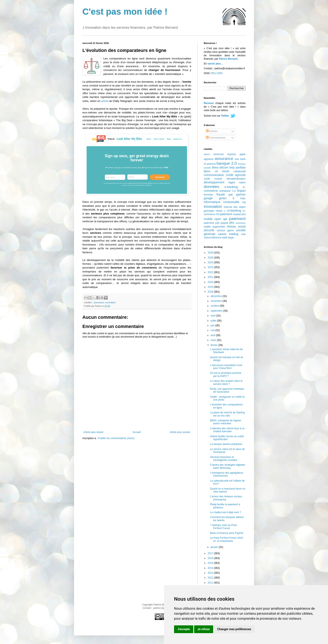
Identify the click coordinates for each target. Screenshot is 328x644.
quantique (241, 223)
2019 (211, 287)
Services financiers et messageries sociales (224, 459)
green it (226, 198)
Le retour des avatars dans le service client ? (226, 382)
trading (234, 234)
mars (214, 340)
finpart (241, 191)
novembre (217, 301)
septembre (217, 311)
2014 (211, 568)
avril (213, 335)
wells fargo (228, 238)
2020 (211, 282)
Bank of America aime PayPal (227, 533)
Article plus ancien (180, 432)
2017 (211, 553)
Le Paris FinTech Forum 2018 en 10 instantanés (226, 539)
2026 (211, 253)
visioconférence (212, 238)
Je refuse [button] (204, 629)
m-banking (234, 211)
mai (213, 330)
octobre (215, 306)
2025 (211, 258)
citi (216, 171)
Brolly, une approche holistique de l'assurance (227, 390)
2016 (211, 558)
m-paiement (224, 214)
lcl (225, 211)
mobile (208, 219)
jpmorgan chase (213, 211)
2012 (211, 578)
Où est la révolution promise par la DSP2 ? (226, 374)
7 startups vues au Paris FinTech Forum (224, 527)
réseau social (236, 226)
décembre (217, 296)
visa (243, 234)
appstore (209, 159)
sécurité (209, 230)
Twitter (225, 116)
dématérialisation (236, 179)
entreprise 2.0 (227, 191)
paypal (224, 223)
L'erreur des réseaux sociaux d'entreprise (226, 498)
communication (214, 175)
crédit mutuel (213, 179)
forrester (208, 195)
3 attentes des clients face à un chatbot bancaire (227, 430)
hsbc (243, 198)
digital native (237, 183)
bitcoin (224, 167)
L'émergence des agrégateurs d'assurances (227, 474)
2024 (211, 262)
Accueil (137, 432)
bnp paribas (238, 167)
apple (243, 154)
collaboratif (240, 171)
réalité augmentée (214, 227)
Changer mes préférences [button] (234, 629)
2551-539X (216, 73)
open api (221, 219)
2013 (211, 573)
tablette (222, 234)
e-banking (231, 187)
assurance (99, 302)
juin (213, 325)
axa (237, 159)
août (213, 316)
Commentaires (216, 138)
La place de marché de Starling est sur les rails (227, 414)
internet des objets (235, 207)
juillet (214, 321)
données (211, 187)
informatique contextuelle (222, 202)
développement (214, 182)
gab (231, 195)
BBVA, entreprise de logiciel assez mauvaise (225, 422)
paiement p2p (212, 223)
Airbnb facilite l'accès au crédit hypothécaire (227, 438)
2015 (211, 563)
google (208, 198)
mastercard (239, 214)
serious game (225, 230)
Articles (212, 131)
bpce (207, 171)
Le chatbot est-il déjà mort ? (225, 512)
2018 (211, 292)
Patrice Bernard (228, 59)
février (215, 345)
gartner (241, 194)
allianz (207, 154)
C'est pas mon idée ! (125, 12)
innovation (110, 302)
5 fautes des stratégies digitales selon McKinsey (228, 466)
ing (244, 202)
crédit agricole (236, 175)
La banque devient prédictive (226, 444)
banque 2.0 (227, 163)
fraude (221, 194)
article (105, 101)
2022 (211, 272)
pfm (232, 223)
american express (225, 154)
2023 (211, 267)
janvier (215, 547)
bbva (215, 167)
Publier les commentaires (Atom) (116, 438)
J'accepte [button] (184, 629)
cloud (225, 171)
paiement (237, 219)
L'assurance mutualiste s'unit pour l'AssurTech (226, 367)
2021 (211, 277)
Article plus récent (93, 432)
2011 (211, 583)
